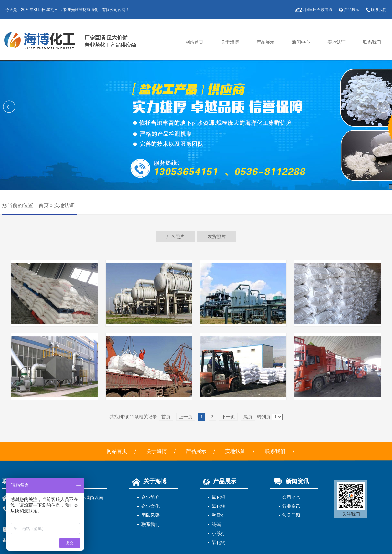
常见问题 (291, 515)
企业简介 (150, 497)
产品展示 (352, 10)
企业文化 (150, 506)
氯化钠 (219, 542)
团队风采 (150, 515)
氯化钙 (219, 497)
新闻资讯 (289, 481)
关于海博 (230, 42)
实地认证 (336, 42)
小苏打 (219, 533)
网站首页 (194, 42)
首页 (44, 205)
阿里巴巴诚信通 (319, 10)
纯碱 (216, 524)
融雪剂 (219, 515)
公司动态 (291, 497)
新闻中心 (301, 42)
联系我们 (379, 10)
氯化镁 (219, 506)
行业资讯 (291, 506)
